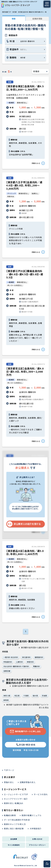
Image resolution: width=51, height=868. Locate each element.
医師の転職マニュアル (32, 815)
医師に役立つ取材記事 (14, 829)
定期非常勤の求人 (28, 782)
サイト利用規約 (14, 845)
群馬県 (6, 700)
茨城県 (44, 696)
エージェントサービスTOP (16, 794)
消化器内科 (26, 657)
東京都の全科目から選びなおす (35, 647)
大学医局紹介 (36, 829)
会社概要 (14, 839)
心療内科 (19, 662)
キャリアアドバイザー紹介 (16, 799)
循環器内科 (39, 657)
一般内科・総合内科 (11, 657)
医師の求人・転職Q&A (13, 803)
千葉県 (26, 696)
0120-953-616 (25, 745)
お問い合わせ (37, 839)
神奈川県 (7, 696)
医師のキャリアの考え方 (15, 824)
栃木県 (35, 696)
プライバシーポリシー (37, 845)
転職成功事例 (10, 815)
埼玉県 (17, 696)
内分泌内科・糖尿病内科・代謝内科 (16, 666)
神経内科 (30, 662)
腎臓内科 (37, 666)
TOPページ (9, 770)
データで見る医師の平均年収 (17, 820)
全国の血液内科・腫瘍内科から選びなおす (30, 686)
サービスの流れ (41, 794)
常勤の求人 (9, 782)
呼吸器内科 (8, 662)
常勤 (14, 19)
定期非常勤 (37, 19)
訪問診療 (7, 671)
